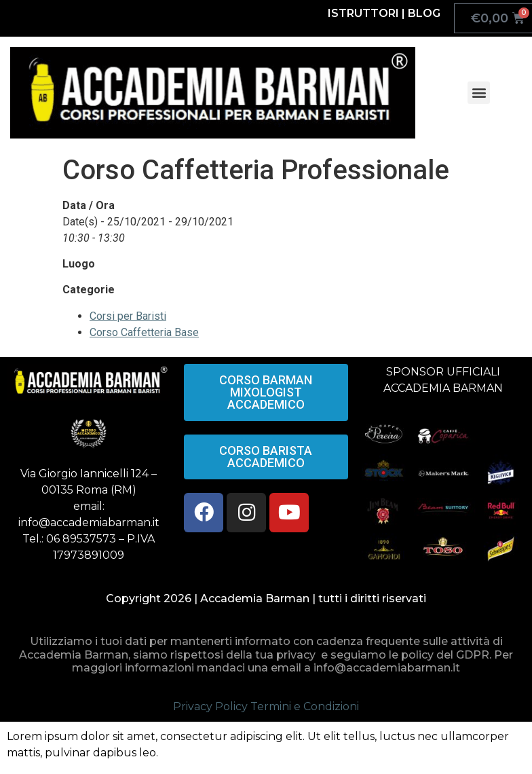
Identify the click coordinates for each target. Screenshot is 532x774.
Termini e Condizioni (305, 706)
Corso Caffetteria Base (144, 332)
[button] (479, 93)
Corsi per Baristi (128, 316)
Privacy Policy (210, 706)
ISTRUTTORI (363, 13)
